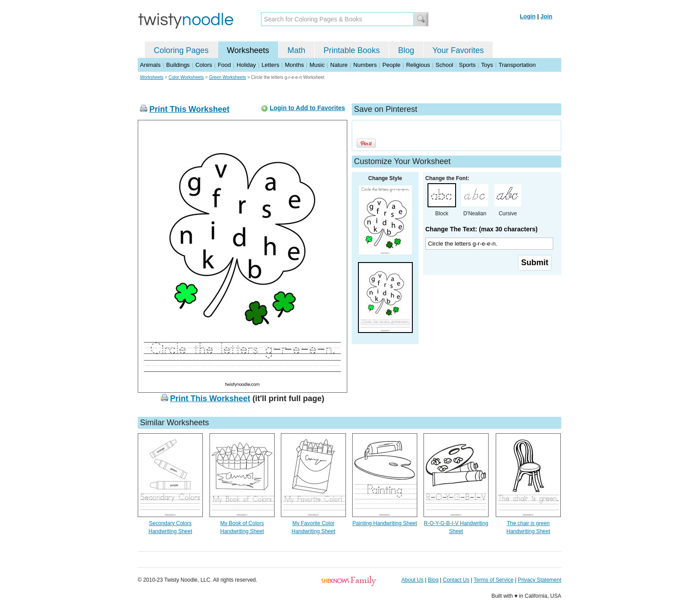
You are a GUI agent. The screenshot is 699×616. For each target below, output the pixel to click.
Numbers (365, 65)
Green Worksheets (228, 77)
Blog (406, 50)
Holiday (246, 65)
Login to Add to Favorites (307, 108)
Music (317, 65)
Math (296, 50)
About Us (413, 580)
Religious (418, 65)
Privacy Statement (540, 580)
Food (224, 65)
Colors (204, 65)
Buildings (178, 65)
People (391, 65)
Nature (339, 65)
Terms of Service (493, 580)
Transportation (517, 65)
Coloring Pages (181, 50)
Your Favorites (458, 50)
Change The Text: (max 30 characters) (481, 229)
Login (528, 16)
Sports (467, 65)
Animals (150, 65)
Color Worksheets (186, 77)
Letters (271, 65)
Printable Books (352, 50)
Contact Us (456, 580)
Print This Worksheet (189, 109)
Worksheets (248, 50)
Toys (487, 65)
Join (546, 16)
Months (294, 65)
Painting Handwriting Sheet (385, 523)
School (444, 65)
